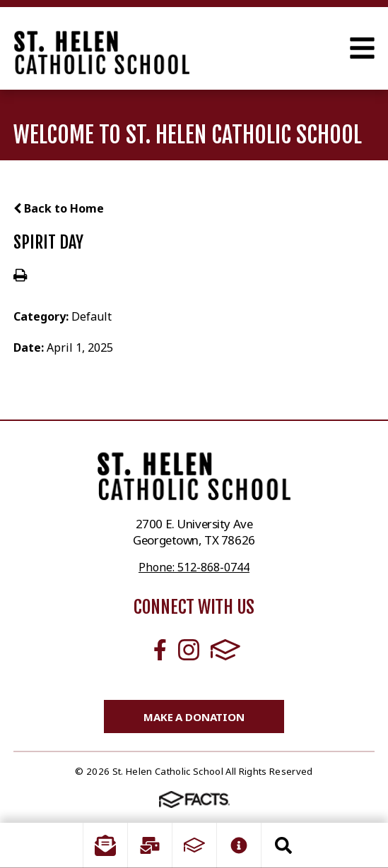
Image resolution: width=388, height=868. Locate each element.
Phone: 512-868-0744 (194, 567)
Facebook (160, 650)
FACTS (225, 650)
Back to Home (59, 208)
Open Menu (362, 48)
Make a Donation (194, 717)
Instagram (189, 650)
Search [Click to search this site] (283, 845)
